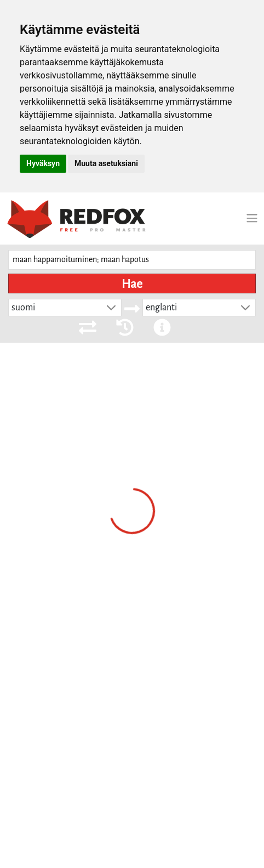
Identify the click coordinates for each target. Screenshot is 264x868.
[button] (111, 308)
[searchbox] (132, 260)
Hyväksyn (43, 163)
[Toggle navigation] (252, 218)
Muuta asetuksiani (106, 163)
